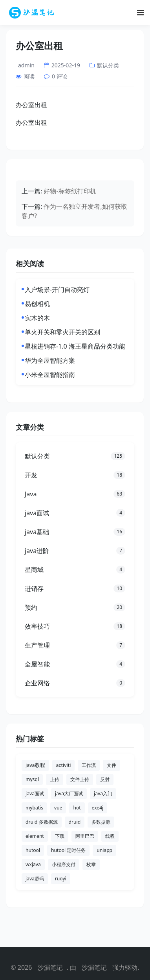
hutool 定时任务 (68, 850)
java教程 (35, 765)
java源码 (35, 879)
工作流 (89, 765)
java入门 (103, 793)
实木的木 (37, 318)
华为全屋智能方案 (50, 360)
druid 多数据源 (42, 822)
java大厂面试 (69, 793)
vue (58, 808)
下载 (60, 836)
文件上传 (80, 779)
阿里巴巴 (85, 836)
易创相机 (37, 304)
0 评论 (60, 76)
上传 (55, 779)
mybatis (34, 808)
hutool (33, 850)
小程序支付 (64, 864)
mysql (32, 779)
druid (75, 822)
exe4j (98, 808)
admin (26, 65)
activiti (64, 765)
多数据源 (101, 822)
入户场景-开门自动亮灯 (57, 290)
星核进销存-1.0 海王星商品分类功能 (75, 346)
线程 (110, 836)
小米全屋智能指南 (50, 375)
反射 (105, 779)
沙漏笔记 (50, 967)
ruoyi (61, 879)
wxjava (33, 864)
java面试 (35, 793)
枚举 (91, 864)
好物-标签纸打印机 (70, 191)
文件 (112, 765)
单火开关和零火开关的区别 (62, 332)
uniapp (104, 850)
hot (77, 808)
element (35, 836)
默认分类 (108, 65)
